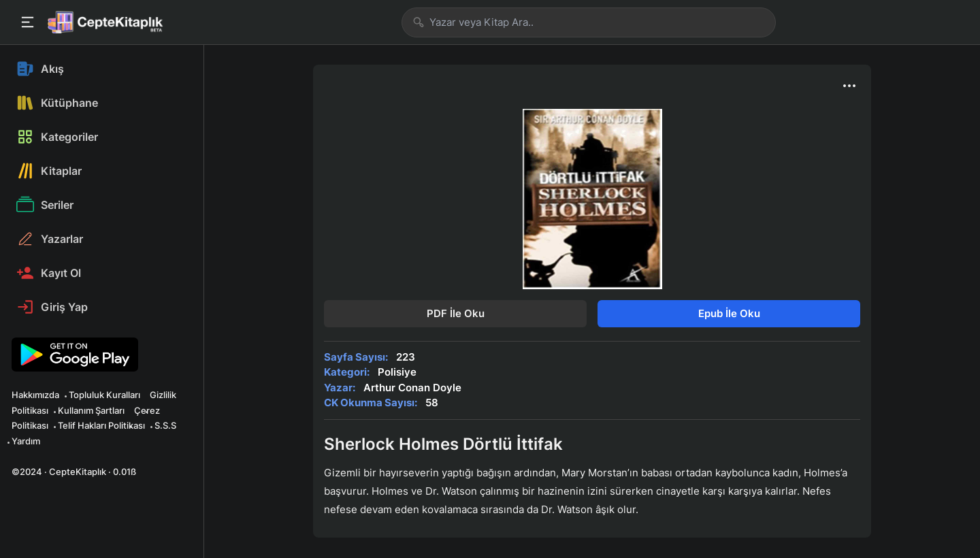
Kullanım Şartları (91, 410)
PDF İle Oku (456, 313)
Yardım (26, 441)
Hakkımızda (35, 395)
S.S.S (165, 425)
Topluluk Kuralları (104, 395)
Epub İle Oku (729, 313)
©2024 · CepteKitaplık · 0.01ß (74, 472)
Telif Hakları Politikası (101, 425)
